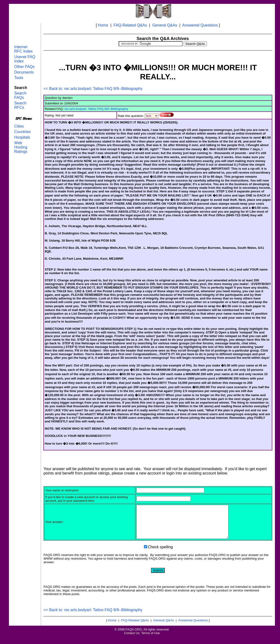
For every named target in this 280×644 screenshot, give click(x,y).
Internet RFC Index (23, 49)
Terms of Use (151, 640)
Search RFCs (20, 105)
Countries (22, 132)
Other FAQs (24, 67)
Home (103, 25)
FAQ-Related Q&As (130, 25)
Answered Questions (200, 25)
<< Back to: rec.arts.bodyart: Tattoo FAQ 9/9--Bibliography (93, 89)
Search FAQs (20, 95)
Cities (19, 126)
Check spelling (160, 553)
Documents (24, 72)
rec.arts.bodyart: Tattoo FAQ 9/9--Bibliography (96, 109)
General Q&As (165, 25)
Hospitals (22, 137)
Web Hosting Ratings (21, 147)
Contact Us (132, 640)
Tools (19, 78)
